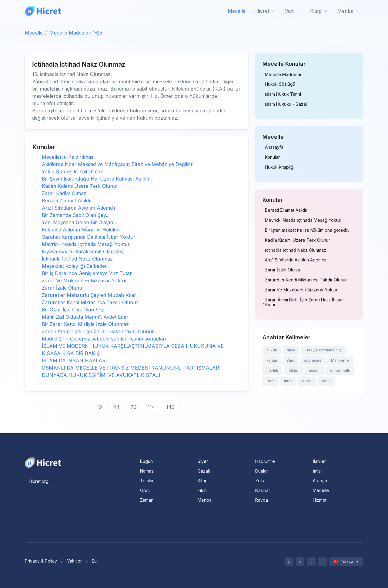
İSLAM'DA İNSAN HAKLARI (74, 360)
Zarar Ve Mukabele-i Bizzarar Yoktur (84, 281)
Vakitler (74, 561)
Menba (205, 500)
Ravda (262, 500)
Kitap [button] (316, 11)
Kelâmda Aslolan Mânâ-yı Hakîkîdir (82, 230)
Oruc (145, 490)
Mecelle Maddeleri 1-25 (76, 33)
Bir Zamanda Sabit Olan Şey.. (75, 215)
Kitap (203, 481)
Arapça (320, 481)
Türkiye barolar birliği (323, 350)
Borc (271, 381)
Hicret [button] (262, 11)
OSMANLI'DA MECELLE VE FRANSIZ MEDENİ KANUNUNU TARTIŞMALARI (131, 368)
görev (307, 381)
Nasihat (263, 490)
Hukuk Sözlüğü (280, 84)
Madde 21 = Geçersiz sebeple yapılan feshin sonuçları (104, 339)
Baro (291, 360)
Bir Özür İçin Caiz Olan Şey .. (75, 310)
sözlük (272, 371)
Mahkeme (340, 360)
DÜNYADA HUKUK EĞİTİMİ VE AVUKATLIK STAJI (101, 375)
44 (116, 407)
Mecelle (237, 11)
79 (134, 407)
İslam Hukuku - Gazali (286, 104)
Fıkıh (202, 490)
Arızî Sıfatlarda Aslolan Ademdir (79, 208)
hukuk (272, 350)
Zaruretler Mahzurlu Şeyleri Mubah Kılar (89, 295)
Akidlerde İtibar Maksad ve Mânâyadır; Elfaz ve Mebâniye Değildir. (118, 164)
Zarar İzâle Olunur (63, 288)
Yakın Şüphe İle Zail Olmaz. (73, 171)
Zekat (261, 481)
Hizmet (320, 500)
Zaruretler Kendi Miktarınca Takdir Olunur (90, 302)
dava (291, 350)
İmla (317, 471)
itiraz (288, 381)
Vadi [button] (290, 11)
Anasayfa (274, 147)
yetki (326, 381)
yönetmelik (340, 371)
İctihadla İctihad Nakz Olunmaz (77, 259)
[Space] (43, 462)
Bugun (146, 461)
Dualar (262, 471)
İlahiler (319, 461)
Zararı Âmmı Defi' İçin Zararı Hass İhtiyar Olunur (98, 331)
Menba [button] (345, 11)
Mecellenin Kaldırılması (68, 157)
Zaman (147, 500)
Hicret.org (37, 481)
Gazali (204, 471)
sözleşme (313, 360)
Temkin (147, 481)
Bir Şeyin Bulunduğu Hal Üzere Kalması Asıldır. (96, 179)
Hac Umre (265, 461)
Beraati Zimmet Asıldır (67, 201)
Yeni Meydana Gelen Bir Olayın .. (79, 222)
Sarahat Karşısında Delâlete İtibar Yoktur (89, 237)
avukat (315, 371)
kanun (272, 360)
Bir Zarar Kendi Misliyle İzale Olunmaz (85, 324)
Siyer (203, 461)
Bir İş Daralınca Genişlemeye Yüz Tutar (87, 273)
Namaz (147, 471)
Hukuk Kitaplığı (280, 167)
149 (170, 407)
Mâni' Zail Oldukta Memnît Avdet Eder (85, 317)
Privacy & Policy (41, 561)
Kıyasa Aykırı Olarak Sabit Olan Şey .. (85, 251)
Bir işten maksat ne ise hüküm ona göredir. (307, 230)
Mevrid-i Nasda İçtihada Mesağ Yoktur (86, 244)
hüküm (294, 371)
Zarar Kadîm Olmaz (64, 193)
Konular (272, 157)
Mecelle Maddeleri (284, 75)
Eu (94, 561)
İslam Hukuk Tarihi (283, 94)
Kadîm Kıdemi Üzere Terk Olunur (80, 186)
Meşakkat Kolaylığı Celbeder (74, 266)
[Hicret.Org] (43, 11)
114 (151, 407)
